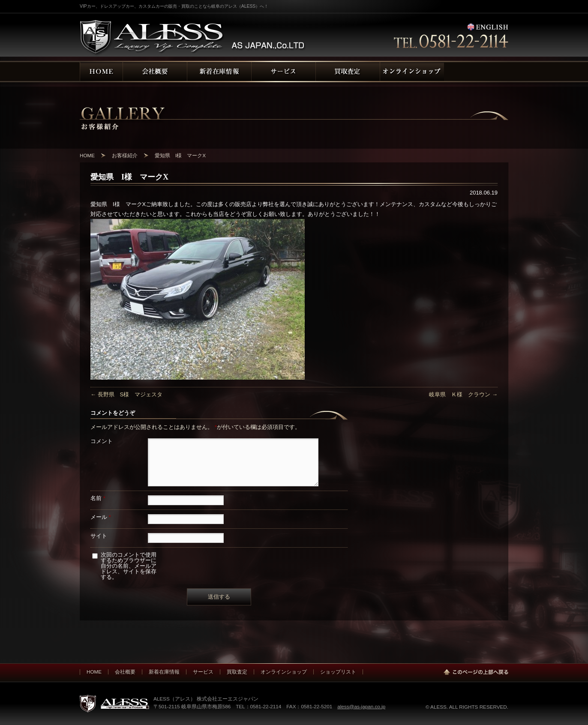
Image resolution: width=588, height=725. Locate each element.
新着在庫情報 (164, 672)
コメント (102, 441)
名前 (98, 498)
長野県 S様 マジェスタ (126, 394)
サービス (203, 672)
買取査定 (237, 672)
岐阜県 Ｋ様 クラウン (463, 394)
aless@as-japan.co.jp (361, 706)
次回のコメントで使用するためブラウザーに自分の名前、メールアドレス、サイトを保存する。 (129, 566)
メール (101, 517)
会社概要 (125, 672)
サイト (99, 536)
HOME (94, 672)
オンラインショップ (284, 672)
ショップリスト (338, 672)
